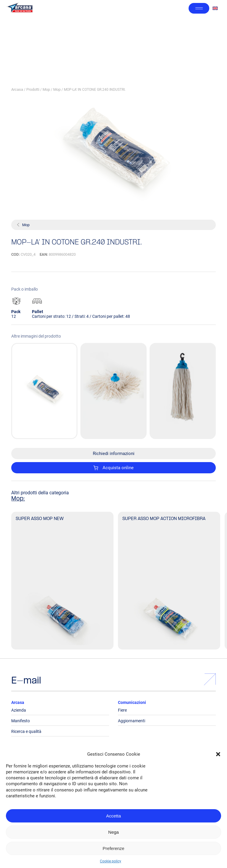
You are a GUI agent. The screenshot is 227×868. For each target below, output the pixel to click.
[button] (218, 754)
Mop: (18, 499)
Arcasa (17, 89)
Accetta (113, 816)
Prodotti (33, 89)
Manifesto (21, 721)
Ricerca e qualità (26, 731)
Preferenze (113, 848)
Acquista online (113, 468)
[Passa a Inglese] (215, 8)
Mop (46, 89)
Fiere (122, 710)
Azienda (19, 710)
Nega (113, 832)
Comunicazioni (132, 702)
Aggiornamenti (132, 721)
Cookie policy (111, 861)
